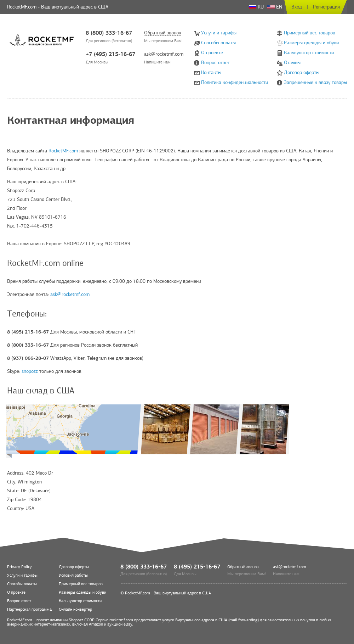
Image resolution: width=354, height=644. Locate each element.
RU (256, 7)
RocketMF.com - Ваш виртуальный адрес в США (168, 593)
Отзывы (292, 63)
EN (275, 7)
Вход (297, 7)
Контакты (211, 72)
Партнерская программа (29, 609)
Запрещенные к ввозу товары (315, 82)
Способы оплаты (218, 43)
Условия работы (73, 575)
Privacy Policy (19, 567)
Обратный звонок (163, 33)
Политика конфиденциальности (235, 82)
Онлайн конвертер (75, 609)
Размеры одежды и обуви (311, 43)
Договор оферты (302, 72)
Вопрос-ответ (215, 63)
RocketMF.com (63, 151)
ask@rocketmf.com (164, 54)
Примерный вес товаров (310, 33)
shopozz (30, 371)
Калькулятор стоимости (309, 53)
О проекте (212, 53)
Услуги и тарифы (219, 33)
